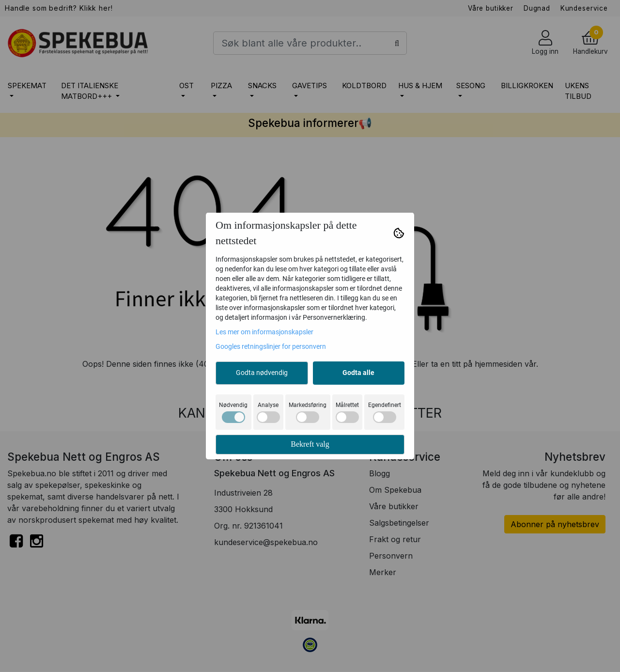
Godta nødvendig (262, 373)
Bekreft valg (310, 444)
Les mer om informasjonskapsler (264, 332)
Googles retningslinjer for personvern (271, 346)
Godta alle (358, 373)
